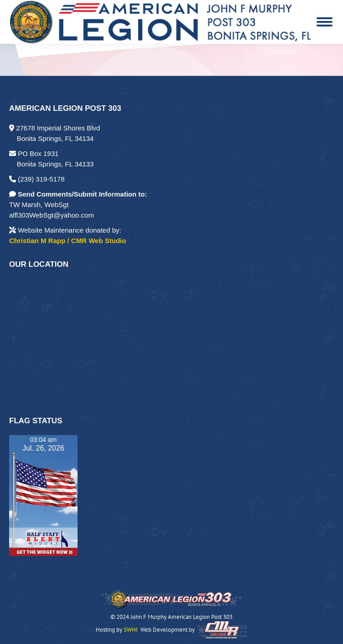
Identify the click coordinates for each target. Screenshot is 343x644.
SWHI (131, 630)
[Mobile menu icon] (325, 22)
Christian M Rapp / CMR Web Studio (68, 241)
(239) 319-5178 (37, 179)
